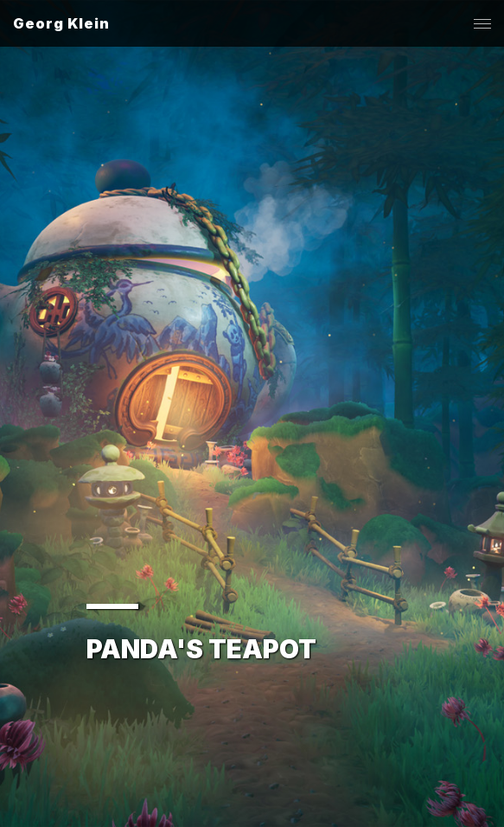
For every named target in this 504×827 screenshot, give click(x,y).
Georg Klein (61, 23)
